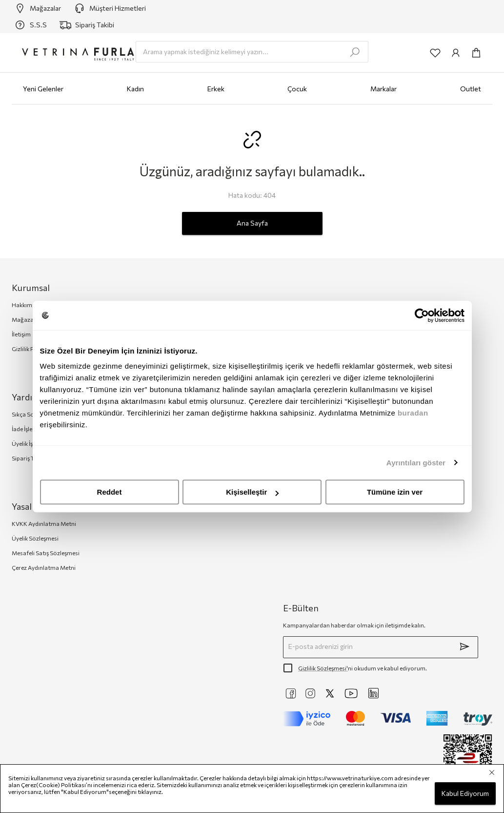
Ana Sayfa (252, 223)
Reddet (110, 492)
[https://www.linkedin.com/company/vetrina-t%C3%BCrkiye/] (373, 693)
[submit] (464, 646)
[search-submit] (355, 52)
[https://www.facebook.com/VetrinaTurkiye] (291, 693)
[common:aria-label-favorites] (435, 53)
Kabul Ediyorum (465, 794)
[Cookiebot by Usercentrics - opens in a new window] (422, 315)
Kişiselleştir (252, 492)
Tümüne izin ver (395, 492)
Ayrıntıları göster (416, 463)
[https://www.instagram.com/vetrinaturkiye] (310, 693)
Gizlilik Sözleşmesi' (323, 668)
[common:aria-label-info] (456, 53)
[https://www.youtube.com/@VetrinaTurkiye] (351, 693)
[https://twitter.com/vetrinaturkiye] (330, 693)
